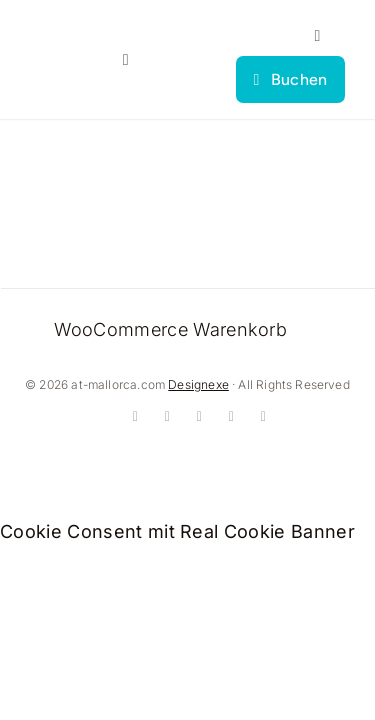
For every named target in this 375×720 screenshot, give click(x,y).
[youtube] (198, 417)
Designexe (198, 384)
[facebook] (134, 417)
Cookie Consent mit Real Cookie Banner (177, 531)
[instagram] (166, 417)
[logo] (57, 59)
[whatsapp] (230, 417)
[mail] (262, 417)
